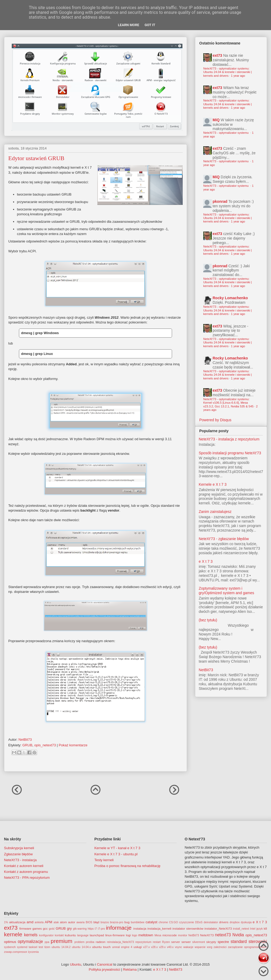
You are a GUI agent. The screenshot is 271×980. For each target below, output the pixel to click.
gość (52, 929)
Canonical (105, 964)
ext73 (217, 55)
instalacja (140, 928)
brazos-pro (117, 922)
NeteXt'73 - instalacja (20, 860)
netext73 (223, 935)
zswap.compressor (16, 952)
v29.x (162, 947)
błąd (96, 922)
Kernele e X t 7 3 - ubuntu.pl (116, 854)
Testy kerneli (104, 860)
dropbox (235, 922)
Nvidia (238, 935)
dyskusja (246, 922)
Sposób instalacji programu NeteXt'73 (230, 453)
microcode (170, 935)
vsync (179, 947)
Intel (253, 929)
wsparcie (200, 947)
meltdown (146, 935)
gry (69, 928)
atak (56, 922)
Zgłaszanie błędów (18, 854)
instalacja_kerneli (160, 928)
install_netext (241, 929)
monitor (183, 935)
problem (79, 942)
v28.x (154, 947)
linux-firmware (115, 935)
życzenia (33, 952)
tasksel (33, 947)
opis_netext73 (45, 745)
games (37, 928)
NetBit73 (206, 670)
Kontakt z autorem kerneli (24, 866)
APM (49, 922)
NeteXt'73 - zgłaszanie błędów (224, 539)
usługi (138, 947)
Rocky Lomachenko (230, 298)
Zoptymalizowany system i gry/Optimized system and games (226, 591)
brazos (105, 922)
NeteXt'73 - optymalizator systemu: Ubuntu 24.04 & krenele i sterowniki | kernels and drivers (228, 72)
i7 (96, 929)
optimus (10, 942)
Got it (150, 25)
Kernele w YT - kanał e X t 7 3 (117, 848)
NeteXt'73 (207, 935)
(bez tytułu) (208, 620)
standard (239, 941)
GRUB (27, 745)
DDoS (199, 922)
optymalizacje (30, 941)
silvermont (199, 942)
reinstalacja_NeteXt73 (121, 942)
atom (63, 922)
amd (30, 922)
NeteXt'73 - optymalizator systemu (226, 133)
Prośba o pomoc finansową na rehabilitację (127, 866)
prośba (90, 942)
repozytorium (144, 942)
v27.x (147, 947)
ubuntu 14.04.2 (61, 947)
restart (157, 942)
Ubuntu (75, 964)
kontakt (59, 935)
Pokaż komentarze (73, 745)
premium (61, 941)
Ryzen (166, 942)
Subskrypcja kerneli (19, 848)
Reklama (130, 969)
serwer (186, 942)
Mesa (158, 935)
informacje (119, 928)
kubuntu (70, 935)
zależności (220, 947)
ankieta (39, 922)
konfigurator (46, 935)
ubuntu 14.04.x (81, 947)
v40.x (170, 947)
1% (6, 922)
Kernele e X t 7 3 (213, 484)
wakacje (188, 947)
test (41, 947)
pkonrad (220, 201)
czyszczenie (186, 922)
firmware (25, 928)
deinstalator (211, 922)
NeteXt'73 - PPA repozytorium (27, 878)
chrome (163, 922)
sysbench (10, 947)
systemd (22, 947)
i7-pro (101, 929)
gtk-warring (80, 929)
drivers (224, 922)
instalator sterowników (188, 928)
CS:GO (174, 922)
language (83, 935)
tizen (47, 947)
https (91, 929)
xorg (210, 947)
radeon (101, 942)
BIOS (89, 922)
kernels (31, 935)
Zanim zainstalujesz (215, 512)
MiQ (216, 120)
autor (72, 922)
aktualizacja (17, 922)
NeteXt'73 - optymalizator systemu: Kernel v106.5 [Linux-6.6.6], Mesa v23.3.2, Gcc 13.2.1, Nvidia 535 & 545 (228, 403)
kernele (13, 934)
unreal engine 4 (122, 947)
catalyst (152, 922)
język (260, 929)
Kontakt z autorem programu (26, 872)
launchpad (97, 935)
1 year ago (238, 76)
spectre (223, 942)
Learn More (129, 25)
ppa (47, 942)
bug (127, 922)
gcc (45, 928)
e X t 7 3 (206, 561)
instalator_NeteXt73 (218, 928)
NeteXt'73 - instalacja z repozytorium (229, 439)
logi (128, 935)
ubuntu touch (101, 947)
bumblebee (138, 922)
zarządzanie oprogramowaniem (247, 947)
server (176, 942)
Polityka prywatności (105, 969)
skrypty (211, 942)
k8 (265, 928)
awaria (80, 922)
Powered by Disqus (215, 420)
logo (135, 935)
